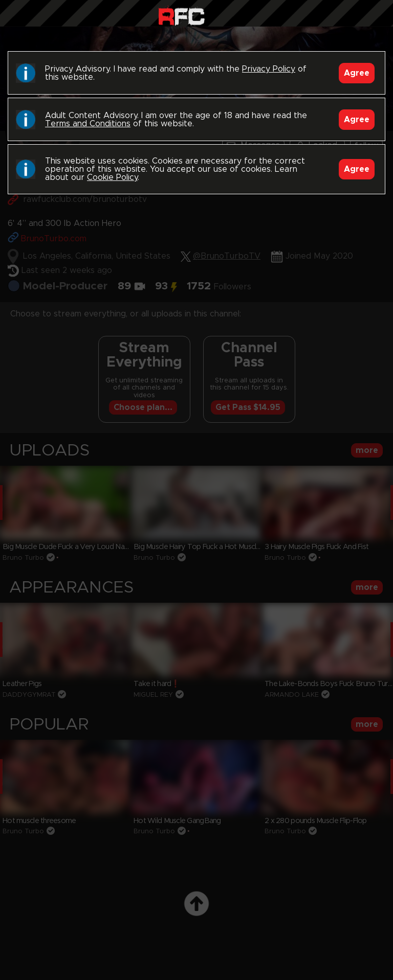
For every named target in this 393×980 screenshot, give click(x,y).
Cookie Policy (112, 177)
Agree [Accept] (357, 73)
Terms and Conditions (88, 124)
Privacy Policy (269, 69)
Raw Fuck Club (181, 16)
